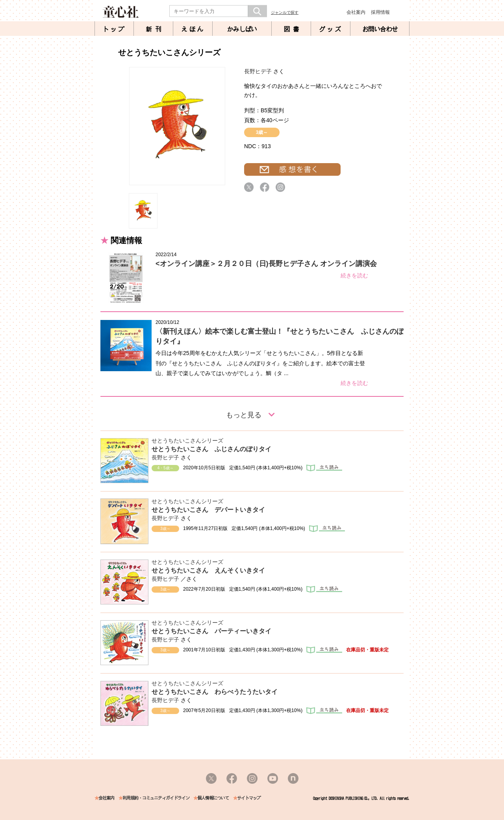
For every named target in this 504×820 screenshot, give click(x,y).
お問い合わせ (380, 29)
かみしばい (242, 29)
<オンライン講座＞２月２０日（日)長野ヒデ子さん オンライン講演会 (266, 264)
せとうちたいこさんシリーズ (187, 441)
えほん (193, 29)
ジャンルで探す (285, 12)
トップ (114, 29)
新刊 (155, 29)
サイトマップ (249, 798)
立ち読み (324, 468)
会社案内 (356, 12)
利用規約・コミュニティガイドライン (156, 798)
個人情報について (213, 798)
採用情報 (380, 12)
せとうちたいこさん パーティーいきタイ (211, 631)
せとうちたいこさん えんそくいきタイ (208, 570)
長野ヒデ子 (258, 71)
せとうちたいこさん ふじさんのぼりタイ (211, 449)
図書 (293, 29)
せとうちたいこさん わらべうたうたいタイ (215, 692)
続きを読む (354, 275)
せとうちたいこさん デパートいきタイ (208, 510)
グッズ (331, 29)
